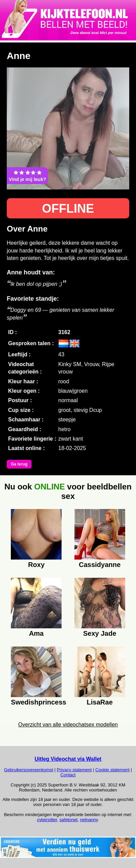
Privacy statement (74, 770)
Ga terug (19, 464)
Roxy (36, 565)
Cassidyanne (100, 565)
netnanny (89, 820)
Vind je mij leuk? (27, 176)
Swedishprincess (36, 702)
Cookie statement (112, 770)
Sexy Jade (100, 633)
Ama (36, 633)
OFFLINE (68, 208)
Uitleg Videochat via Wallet (68, 759)
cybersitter (47, 820)
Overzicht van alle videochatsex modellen (68, 725)
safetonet (69, 820)
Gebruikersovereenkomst (29, 770)
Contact (68, 775)
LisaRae (100, 702)
